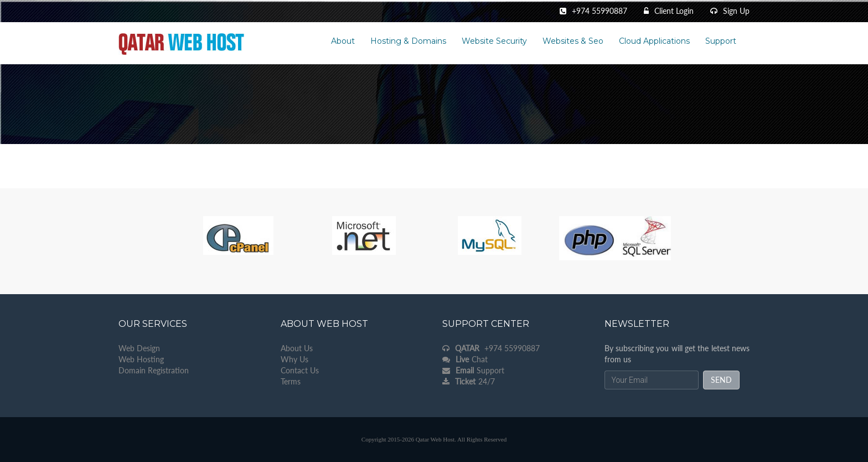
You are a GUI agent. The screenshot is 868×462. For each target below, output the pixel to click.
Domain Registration (154, 370)
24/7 (469, 381)
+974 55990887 (491, 348)
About (343, 41)
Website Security (494, 41)
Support (721, 41)
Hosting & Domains (408, 41)
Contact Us (300, 370)
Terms (291, 381)
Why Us (294, 359)
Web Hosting (141, 359)
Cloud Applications (654, 41)
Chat (465, 359)
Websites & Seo (573, 41)
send (721, 380)
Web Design (139, 348)
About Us (297, 348)
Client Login (674, 11)
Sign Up (736, 11)
